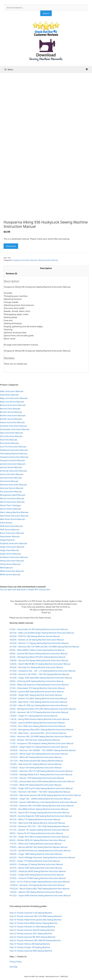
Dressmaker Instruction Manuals (15, 429)
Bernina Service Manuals (11, 412)
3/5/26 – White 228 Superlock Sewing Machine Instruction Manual (39, 685)
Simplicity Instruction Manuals (14, 543)
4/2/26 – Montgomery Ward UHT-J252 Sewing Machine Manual (38, 657)
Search (46, 13)
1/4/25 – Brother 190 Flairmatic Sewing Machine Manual (35, 740)
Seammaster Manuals (10, 536)
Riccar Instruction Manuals (12, 533)
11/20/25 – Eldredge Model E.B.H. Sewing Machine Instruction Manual (41, 775)
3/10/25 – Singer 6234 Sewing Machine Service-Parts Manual (37, 875)
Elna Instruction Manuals (11, 436)
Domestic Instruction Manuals (13, 426)
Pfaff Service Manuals (10, 530)
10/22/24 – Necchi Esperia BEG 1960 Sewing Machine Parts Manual (39, 889)
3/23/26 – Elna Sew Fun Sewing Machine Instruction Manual (36, 667)
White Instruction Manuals (12, 571)
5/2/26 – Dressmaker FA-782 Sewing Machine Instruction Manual (39, 629)
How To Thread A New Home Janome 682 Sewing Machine (36, 920)
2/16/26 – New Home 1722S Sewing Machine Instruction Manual (38, 702)
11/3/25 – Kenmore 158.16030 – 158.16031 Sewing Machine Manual (40, 792)
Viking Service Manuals (10, 564)
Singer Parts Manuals (10, 550)
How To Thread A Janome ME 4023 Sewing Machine (33, 937)
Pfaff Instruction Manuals (11, 526)
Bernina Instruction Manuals (13, 405)
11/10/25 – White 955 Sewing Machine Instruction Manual (35, 785)
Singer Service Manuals (10, 554)
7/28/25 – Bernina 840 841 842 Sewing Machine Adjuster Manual (38, 847)
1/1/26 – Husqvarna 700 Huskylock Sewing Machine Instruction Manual (41, 743)
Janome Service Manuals (11, 467)
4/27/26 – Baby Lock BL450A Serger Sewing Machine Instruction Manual (42, 633)
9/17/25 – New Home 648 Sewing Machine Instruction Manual (37, 823)
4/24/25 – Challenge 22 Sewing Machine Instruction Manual (36, 864)
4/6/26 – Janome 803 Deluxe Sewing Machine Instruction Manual (39, 654)
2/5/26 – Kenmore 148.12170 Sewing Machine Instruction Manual (39, 712)
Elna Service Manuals (9, 443)
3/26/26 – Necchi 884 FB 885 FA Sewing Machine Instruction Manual (40, 664)
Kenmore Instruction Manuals (13, 485)
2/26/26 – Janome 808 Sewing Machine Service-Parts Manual (37, 692)
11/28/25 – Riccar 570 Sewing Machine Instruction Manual (36, 768)
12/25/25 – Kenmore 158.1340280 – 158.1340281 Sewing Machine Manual (43, 750)
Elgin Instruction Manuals (11, 433)
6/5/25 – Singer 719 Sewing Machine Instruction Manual (35, 861)
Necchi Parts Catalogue (10, 505)
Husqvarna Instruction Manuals (25, 260)
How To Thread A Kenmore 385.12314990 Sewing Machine (36, 916)
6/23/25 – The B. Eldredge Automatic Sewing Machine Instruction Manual (42, 857)
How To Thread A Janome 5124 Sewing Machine (31, 913)
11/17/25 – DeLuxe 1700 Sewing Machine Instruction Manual (37, 778)
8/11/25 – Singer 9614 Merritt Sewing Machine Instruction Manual (39, 837)
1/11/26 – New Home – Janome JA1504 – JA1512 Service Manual (38, 733)
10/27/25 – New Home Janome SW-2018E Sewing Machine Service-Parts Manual (45, 795)
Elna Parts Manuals (9, 440)
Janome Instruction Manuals (13, 464)
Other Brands (6, 523)
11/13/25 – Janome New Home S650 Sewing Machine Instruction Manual (42, 781)
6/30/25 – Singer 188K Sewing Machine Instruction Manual (36, 854)
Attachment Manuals (9, 395)
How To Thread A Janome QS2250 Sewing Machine (32, 930)
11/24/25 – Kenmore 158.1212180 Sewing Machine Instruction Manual (41, 771)
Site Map (13, 967)
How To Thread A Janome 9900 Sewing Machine (31, 951)
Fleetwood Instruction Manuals (14, 450)
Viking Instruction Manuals (48, 260)
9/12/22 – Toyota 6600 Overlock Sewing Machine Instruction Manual (40, 895)
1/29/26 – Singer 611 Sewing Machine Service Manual (33, 716)
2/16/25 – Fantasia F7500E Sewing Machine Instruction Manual (38, 878)
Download (11, 246)
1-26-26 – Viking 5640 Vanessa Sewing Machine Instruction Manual (39, 719)
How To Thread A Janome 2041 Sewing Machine (31, 934)
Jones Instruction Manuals (12, 474)
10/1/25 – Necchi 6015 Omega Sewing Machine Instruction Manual (39, 813)
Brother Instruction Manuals (13, 416)
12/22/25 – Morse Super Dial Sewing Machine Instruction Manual (39, 754)
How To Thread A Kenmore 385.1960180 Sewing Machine (35, 940)
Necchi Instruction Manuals (12, 502)
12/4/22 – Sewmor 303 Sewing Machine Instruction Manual (36, 892)
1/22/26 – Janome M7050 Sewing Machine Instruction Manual (37, 723)
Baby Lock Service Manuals (12, 402)
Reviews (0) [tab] (11, 273)
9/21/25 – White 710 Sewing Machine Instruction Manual (35, 819)
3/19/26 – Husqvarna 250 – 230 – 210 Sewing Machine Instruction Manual (42, 671)
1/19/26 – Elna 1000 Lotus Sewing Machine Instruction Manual (37, 726)
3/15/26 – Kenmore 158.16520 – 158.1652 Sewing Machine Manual (39, 674)
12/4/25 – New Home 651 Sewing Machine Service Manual (36, 764)
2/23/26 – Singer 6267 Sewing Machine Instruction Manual (36, 695)
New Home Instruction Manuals (14, 516)
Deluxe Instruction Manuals (12, 422)
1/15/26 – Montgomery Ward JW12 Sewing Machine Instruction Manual (41, 730)
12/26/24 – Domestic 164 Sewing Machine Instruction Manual (37, 885)
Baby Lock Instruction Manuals (14, 398)
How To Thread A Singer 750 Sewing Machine (30, 947)
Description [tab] (46, 268)
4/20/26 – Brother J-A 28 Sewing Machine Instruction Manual (37, 640)
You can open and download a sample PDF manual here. (25, 590)
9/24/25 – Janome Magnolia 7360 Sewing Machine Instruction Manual (41, 816)
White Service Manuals (10, 575)
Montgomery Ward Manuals (13, 495)
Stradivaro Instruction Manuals (14, 557)
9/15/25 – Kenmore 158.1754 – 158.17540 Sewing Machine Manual (39, 826)
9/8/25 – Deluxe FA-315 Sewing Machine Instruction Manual (36, 833)
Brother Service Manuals (11, 419)
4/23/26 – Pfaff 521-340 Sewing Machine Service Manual (35, 636)
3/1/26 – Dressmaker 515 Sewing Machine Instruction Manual (37, 688)
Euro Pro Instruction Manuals (13, 447)
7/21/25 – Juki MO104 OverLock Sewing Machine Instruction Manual (40, 851)
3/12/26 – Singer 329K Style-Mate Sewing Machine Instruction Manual (41, 678)
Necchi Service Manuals (11, 509)
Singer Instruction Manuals (12, 547)
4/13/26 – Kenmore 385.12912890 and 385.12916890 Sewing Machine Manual (44, 647)
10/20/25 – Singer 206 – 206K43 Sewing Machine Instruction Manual (40, 799)
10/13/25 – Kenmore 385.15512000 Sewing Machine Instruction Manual (42, 806)
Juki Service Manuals (9, 481)
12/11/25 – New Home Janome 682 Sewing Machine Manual (36, 761)
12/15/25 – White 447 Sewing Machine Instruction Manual (35, 757)
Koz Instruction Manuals (11, 492)
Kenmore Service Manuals (12, 488)
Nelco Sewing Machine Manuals (14, 512)
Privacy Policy (16, 962)
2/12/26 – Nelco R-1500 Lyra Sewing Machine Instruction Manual (38, 705)
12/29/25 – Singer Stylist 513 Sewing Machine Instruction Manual (39, 747)
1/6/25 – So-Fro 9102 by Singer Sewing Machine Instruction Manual (40, 882)
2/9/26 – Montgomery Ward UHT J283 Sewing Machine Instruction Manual (43, 709)
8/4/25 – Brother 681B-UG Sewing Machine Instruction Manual (37, 840)
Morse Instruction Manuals (12, 498)
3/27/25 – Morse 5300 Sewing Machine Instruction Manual (36, 868)
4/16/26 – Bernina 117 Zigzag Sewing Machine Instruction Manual (39, 643)
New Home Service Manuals (13, 519)
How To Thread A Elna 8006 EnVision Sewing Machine (33, 923)
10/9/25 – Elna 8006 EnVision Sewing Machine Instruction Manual (39, 809)
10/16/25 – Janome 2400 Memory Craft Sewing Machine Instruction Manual (43, 802)
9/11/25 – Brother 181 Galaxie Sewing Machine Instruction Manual (39, 830)
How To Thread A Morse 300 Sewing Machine (30, 944)
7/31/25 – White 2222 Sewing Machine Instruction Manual (35, 844)
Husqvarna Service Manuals (12, 460)
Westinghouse (6, 568)
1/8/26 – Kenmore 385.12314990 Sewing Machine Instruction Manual (40, 736)
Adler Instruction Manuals (12, 391)
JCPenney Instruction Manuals (13, 471)
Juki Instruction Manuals (11, 478)
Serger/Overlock (7, 540)
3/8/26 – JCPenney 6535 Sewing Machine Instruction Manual (36, 681)
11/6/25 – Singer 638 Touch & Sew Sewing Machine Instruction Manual (41, 788)
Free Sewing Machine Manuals (14, 454)
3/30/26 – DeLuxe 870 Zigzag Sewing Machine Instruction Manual (39, 660)
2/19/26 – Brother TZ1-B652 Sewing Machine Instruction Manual (38, 698)
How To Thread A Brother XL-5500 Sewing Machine (32, 927)
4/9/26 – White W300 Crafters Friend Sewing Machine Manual (37, 650)
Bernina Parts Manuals (10, 409)
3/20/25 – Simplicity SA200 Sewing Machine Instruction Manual (38, 871)
